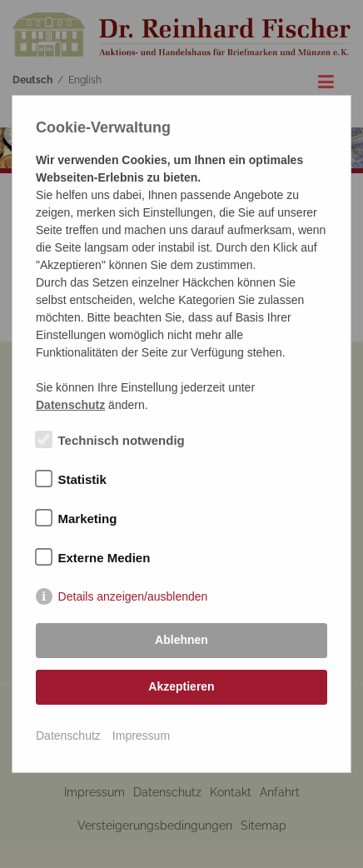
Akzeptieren (181, 686)
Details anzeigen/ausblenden (133, 596)
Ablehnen (181, 640)
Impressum (141, 736)
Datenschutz (68, 736)
